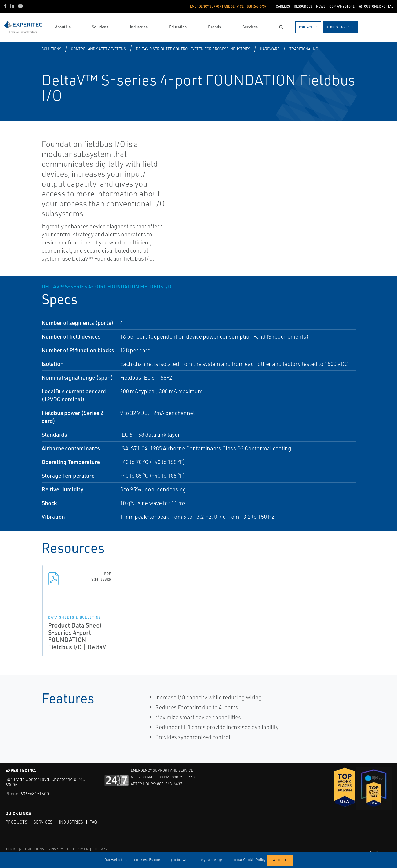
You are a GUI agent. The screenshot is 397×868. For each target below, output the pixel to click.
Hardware (270, 49)
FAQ (93, 822)
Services (43, 822)
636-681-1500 (35, 794)
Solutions (51, 49)
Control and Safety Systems (98, 49)
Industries (71, 822)
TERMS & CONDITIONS (25, 849)
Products (16, 822)
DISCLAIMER (78, 849)
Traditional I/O (304, 49)
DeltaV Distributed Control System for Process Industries (193, 49)
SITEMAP (100, 849)
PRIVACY (56, 849)
